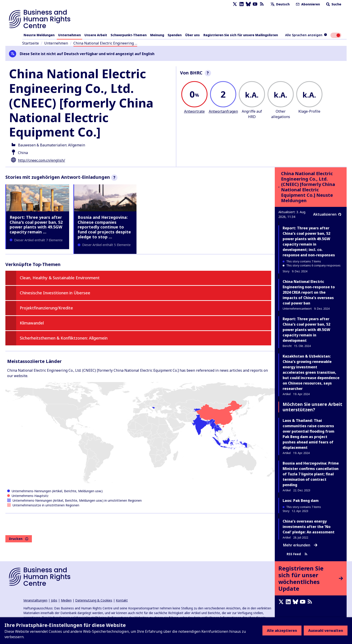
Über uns (192, 35)
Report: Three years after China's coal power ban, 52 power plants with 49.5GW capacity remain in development (306, 330)
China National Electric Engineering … (105, 43)
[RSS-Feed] (262, 4)
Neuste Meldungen (39, 35)
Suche (333, 4)
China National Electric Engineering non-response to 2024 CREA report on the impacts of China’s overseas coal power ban (309, 292)
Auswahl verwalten (326, 631)
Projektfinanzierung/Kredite (46, 308)
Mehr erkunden (300, 545)
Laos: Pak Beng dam (301, 501)
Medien (66, 600)
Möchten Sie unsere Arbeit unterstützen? (312, 407)
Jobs (54, 600)
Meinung (157, 35)
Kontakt (122, 600)
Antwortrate (194, 111)
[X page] (235, 4)
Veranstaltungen (35, 600)
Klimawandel (32, 323)
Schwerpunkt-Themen (129, 35)
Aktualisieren (327, 214)
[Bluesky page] (248, 4)
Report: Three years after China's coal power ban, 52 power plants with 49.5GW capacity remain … (36, 225)
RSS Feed (297, 554)
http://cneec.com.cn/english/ (42, 160)
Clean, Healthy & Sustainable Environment (60, 278)
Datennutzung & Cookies (94, 600)
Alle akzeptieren (282, 631)
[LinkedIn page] (242, 4)
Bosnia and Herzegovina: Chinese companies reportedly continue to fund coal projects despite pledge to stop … (104, 227)
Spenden (175, 35)
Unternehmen (69, 35)
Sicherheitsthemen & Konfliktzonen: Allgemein (64, 338)
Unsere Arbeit (96, 35)
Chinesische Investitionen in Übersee (55, 293)
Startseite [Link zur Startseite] (31, 43)
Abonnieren (307, 4)
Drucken (19, 539)
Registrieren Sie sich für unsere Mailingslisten (241, 35)
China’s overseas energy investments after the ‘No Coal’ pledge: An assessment (309, 527)
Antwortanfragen (223, 111)
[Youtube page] (255, 4)
